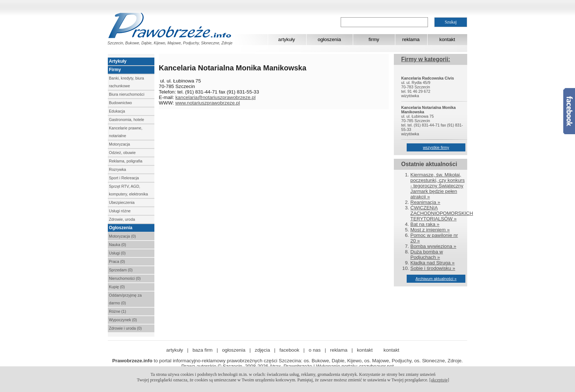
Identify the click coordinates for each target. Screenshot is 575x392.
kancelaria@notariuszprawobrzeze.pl (215, 97)
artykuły (287, 39)
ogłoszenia (329, 39)
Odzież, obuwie (122, 153)
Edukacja (117, 111)
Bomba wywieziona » (433, 246)
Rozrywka (118, 169)
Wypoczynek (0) (123, 320)
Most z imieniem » (430, 230)
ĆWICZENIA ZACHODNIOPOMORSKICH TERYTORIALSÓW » (442, 213)
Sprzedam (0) (121, 270)
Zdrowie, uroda (122, 219)
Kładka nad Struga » (433, 263)
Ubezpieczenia (122, 202)
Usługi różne (120, 211)
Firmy (115, 70)
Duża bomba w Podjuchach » (427, 254)
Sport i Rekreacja (124, 178)
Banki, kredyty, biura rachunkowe (127, 82)
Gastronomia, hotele (127, 120)
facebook (289, 350)
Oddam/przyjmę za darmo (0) (125, 299)
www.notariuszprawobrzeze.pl (208, 103)
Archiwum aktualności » (436, 279)
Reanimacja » (425, 202)
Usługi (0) (117, 253)
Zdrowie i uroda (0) (125, 328)
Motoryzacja (119, 144)
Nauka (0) (118, 245)
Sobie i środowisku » (433, 268)
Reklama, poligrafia (126, 161)
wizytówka (410, 96)
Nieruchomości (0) (125, 278)
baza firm (203, 350)
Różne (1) (118, 311)
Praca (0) (117, 261)
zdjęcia (263, 350)
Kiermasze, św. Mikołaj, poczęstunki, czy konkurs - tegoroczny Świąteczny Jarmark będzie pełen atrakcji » (437, 186)
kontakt (447, 39)
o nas (315, 350)
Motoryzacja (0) (122, 236)
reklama (411, 39)
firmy (374, 39)
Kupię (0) (117, 287)
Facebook (569, 111)
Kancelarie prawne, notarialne (126, 132)
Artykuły (118, 61)
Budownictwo (120, 103)
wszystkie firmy (436, 147)
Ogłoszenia (121, 228)
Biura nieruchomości (127, 94)
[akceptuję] (439, 380)
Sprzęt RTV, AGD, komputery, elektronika (128, 190)
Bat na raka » (425, 224)
